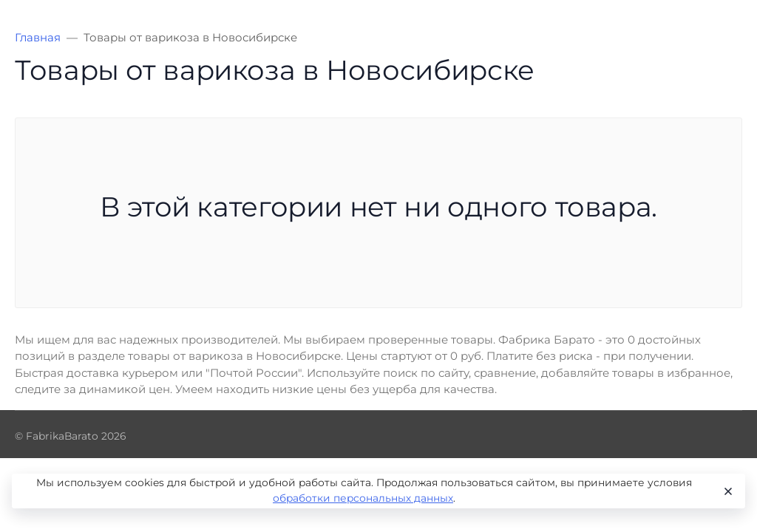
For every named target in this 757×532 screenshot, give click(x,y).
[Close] (727, 491)
